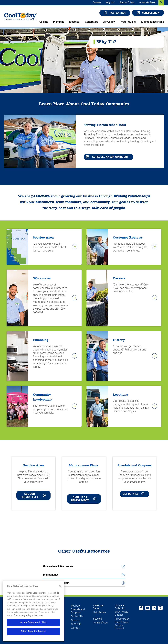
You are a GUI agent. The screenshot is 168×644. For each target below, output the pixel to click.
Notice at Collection (120, 607)
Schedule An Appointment (107, 157)
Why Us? (110, 2)
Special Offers (127, 2)
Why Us (75, 628)
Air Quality (109, 22)
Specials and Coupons (78, 611)
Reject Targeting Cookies (33, 631)
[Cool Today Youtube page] (148, 608)
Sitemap (97, 619)
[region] (33, 611)
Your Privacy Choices (121, 613)
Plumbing (59, 22)
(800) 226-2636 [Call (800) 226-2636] (115, 13)
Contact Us (77, 616)
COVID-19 (76, 624)
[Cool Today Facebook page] (141, 608)
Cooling (44, 22)
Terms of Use (100, 623)
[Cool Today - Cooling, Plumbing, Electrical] (21, 16)
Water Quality (128, 22)
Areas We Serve (147, 2)
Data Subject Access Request (122, 625)
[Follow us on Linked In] (154, 608)
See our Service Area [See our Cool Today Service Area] (33, 495)
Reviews (76, 606)
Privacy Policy (122, 619)
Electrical (75, 22)
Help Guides (100, 612)
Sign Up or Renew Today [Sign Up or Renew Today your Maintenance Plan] (84, 499)
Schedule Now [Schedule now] (148, 13)
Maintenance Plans (153, 22)
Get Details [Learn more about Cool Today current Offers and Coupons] (133, 494)
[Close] (60, 586)
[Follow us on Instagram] (160, 608)
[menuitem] (97, 3)
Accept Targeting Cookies (33, 622)
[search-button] (161, 3)
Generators (92, 22)
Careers (97, 2)
